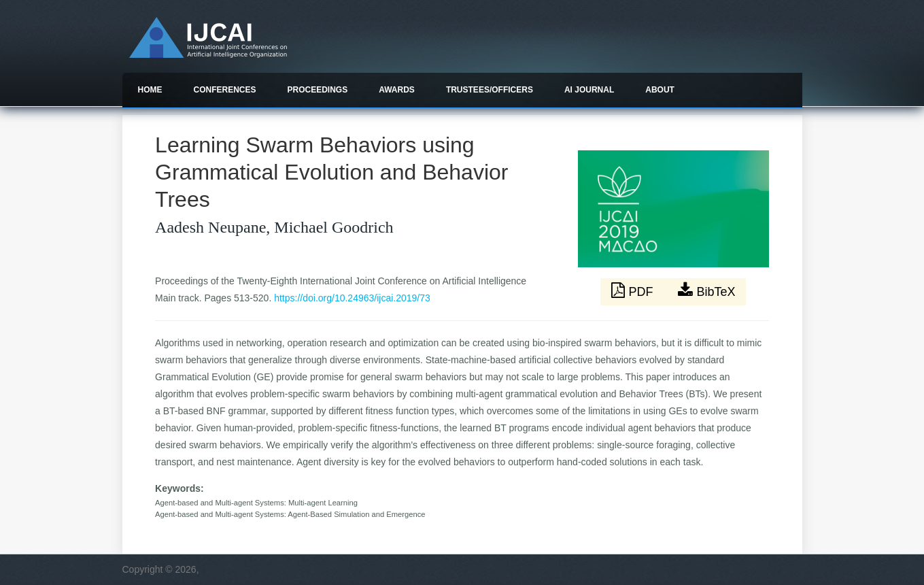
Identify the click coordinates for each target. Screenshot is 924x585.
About (660, 90)
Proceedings (318, 90)
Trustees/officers (490, 90)
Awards (397, 90)
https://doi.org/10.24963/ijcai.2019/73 (352, 298)
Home (150, 90)
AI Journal (589, 90)
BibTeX (706, 290)
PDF (634, 290)
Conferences (225, 90)
